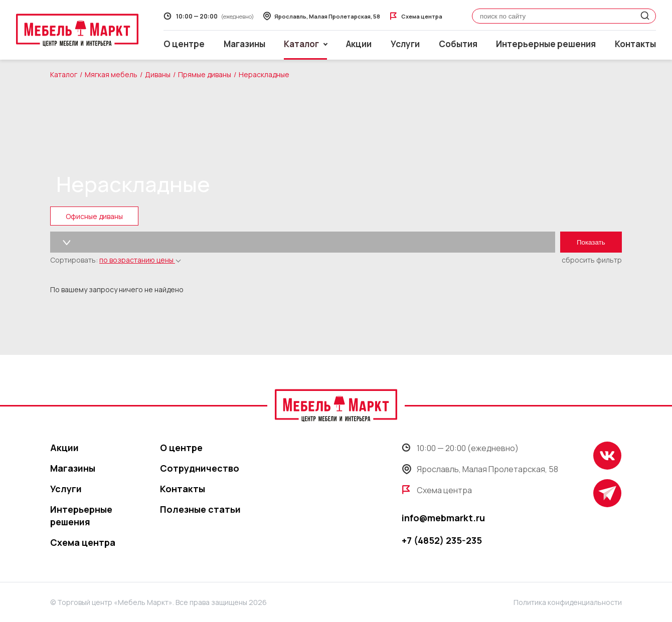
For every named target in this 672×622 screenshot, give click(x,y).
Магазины (244, 44)
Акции (359, 44)
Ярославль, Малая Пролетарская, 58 (480, 469)
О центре (184, 44)
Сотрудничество (200, 468)
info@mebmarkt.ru (443, 518)
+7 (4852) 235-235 (442, 540)
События (458, 44)
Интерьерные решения (546, 44)
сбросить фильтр (592, 260)
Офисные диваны (94, 216)
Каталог (64, 74)
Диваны (158, 74)
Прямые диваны (205, 74)
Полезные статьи (200, 509)
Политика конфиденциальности (568, 602)
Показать (591, 242)
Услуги (405, 44)
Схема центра (83, 542)
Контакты (635, 44)
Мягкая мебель (111, 74)
